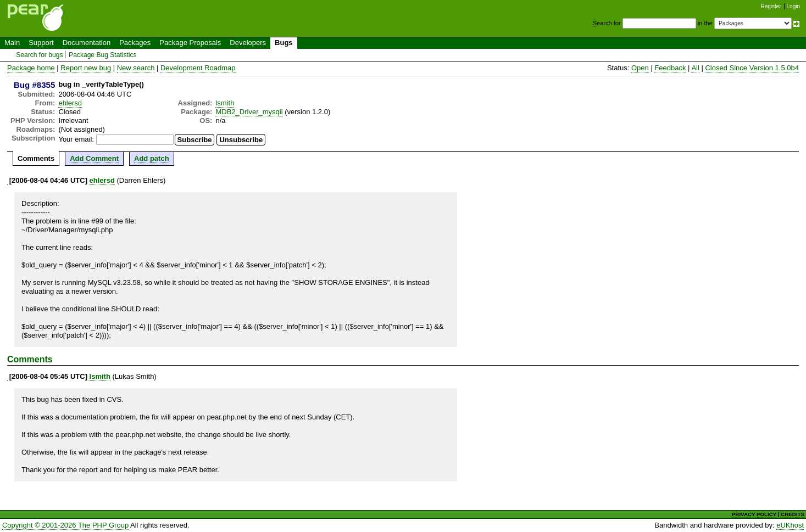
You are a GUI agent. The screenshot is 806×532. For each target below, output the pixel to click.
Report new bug (86, 68)
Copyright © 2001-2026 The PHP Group (65, 525)
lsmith (225, 103)
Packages (135, 43)
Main (12, 43)
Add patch (152, 158)
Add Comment (94, 158)
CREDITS (793, 514)
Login (793, 6)
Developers (248, 43)
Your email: (76, 139)
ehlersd (70, 103)
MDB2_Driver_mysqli (249, 112)
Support (41, 43)
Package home (31, 68)
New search (136, 68)
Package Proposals (190, 43)
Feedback (670, 68)
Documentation (87, 43)
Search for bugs (39, 55)
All (695, 68)
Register (771, 6)
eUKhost (790, 525)
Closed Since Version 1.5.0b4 (752, 68)
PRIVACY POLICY (754, 514)
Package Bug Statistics (103, 55)
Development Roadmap (198, 68)
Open (640, 68)
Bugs (284, 43)
